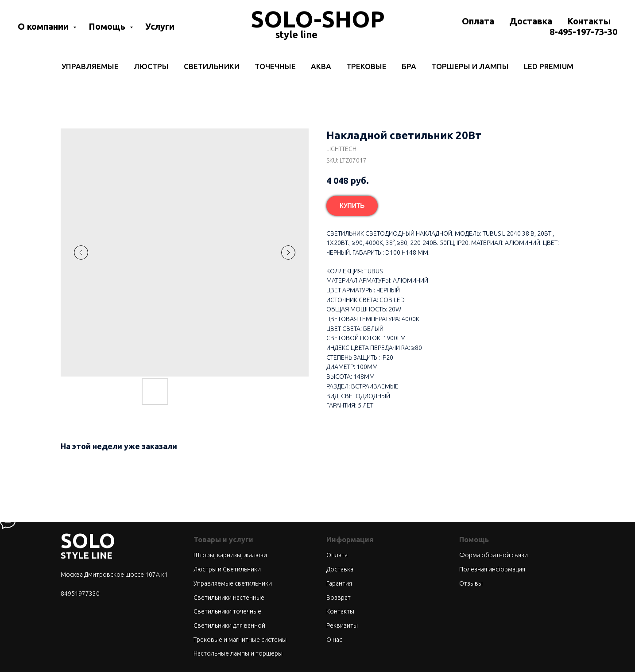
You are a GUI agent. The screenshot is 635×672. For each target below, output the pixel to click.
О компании (44, 26)
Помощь (108, 26)
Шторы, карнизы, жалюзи (230, 555)
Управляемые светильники (233, 583)
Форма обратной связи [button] (494, 555)
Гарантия (339, 583)
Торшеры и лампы (470, 66)
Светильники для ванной (229, 625)
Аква (321, 66)
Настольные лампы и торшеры (238, 653)
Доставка (531, 21)
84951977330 (80, 594)
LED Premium (549, 66)
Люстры (151, 66)
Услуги (160, 26)
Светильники (212, 66)
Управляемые (90, 66)
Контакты (589, 21)
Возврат (339, 598)
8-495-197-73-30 (583, 32)
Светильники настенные (229, 598)
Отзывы (471, 583)
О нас (334, 640)
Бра (409, 66)
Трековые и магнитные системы (240, 640)
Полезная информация (492, 569)
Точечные (275, 66)
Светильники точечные (227, 611)
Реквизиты (342, 625)
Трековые (366, 66)
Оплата (478, 21)
